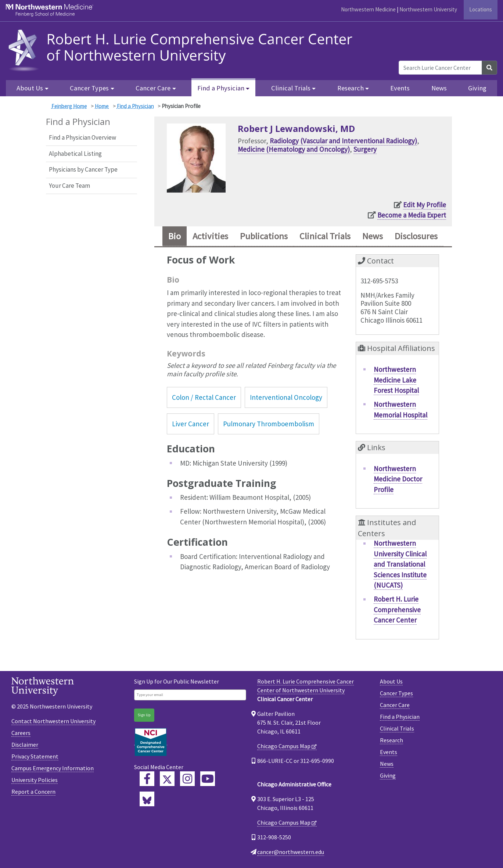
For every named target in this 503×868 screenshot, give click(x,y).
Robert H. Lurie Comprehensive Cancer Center (397, 609)
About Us (391, 681)
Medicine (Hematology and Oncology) (294, 149)
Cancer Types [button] (89, 88)
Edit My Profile (425, 205)
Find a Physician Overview (82, 137)
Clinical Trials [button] (291, 88)
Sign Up (144, 715)
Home (102, 106)
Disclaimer (25, 745)
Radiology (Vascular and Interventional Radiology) (343, 141)
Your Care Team (69, 186)
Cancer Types (396, 693)
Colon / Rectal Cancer (204, 397)
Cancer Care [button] (153, 88)
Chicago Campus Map (284, 746)
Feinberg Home (69, 106)
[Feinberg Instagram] (187, 779)
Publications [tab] (264, 236)
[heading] (183, 49)
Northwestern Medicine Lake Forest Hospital (396, 380)
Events (400, 88)
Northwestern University (428, 9)
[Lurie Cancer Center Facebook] (147, 779)
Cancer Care (395, 705)
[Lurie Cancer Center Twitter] (167, 779)
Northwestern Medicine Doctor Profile (398, 479)
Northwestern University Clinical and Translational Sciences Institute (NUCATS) (400, 564)
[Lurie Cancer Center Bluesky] (147, 799)
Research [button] (351, 88)
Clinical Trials (397, 728)
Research (391, 740)
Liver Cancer (191, 424)
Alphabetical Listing (75, 154)
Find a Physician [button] (221, 88)
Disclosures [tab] (416, 236)
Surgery (365, 149)
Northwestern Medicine (368, 9)
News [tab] (373, 236)
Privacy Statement (35, 756)
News (439, 88)
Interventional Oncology (286, 397)
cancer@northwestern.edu (291, 852)
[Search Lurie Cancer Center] (440, 68)
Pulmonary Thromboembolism (269, 424)
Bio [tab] (175, 236)
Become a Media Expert (412, 215)
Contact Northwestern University (53, 721)
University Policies (35, 780)
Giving (477, 88)
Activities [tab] (210, 236)
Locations (481, 9)
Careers (21, 733)
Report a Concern (33, 792)
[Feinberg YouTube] (208, 779)
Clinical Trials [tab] (325, 236)
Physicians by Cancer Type (83, 169)
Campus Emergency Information (53, 768)
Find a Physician (135, 106)
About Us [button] (30, 88)
